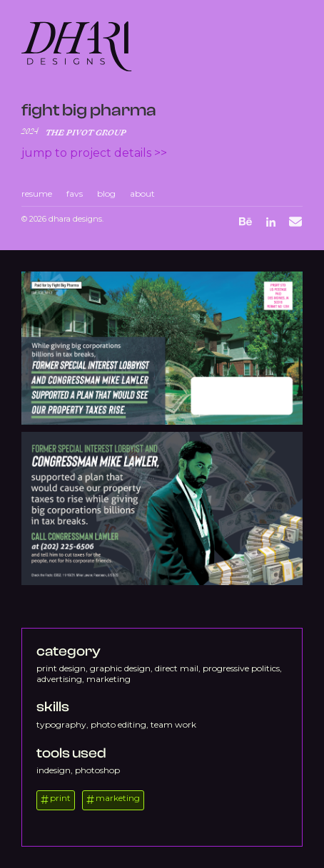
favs (75, 194)
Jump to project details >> (94, 153)
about (142, 194)
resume (37, 194)
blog (106, 194)
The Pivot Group (86, 132)
